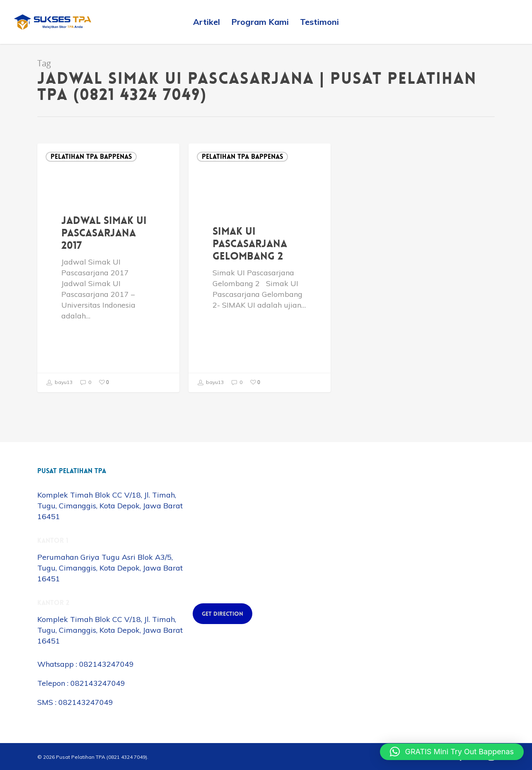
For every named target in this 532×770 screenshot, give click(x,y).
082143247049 (106, 664)
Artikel (207, 22)
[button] (452, 752)
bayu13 (59, 383)
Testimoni (319, 22)
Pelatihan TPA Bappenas (91, 157)
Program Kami (260, 22)
